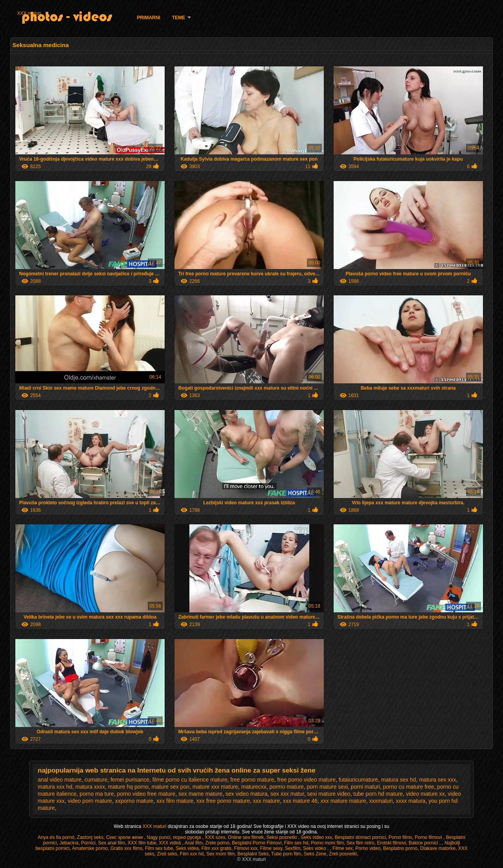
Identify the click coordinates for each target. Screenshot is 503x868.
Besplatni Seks (253, 854)
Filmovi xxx (246, 848)
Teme (179, 18)
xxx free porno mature (223, 801)
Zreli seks (167, 854)
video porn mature (90, 801)
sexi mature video (329, 794)
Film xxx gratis (216, 848)
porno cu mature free (409, 787)
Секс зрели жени (125, 837)
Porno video (368, 848)
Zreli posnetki (343, 854)
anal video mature (60, 780)
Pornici (88, 843)
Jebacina (69, 843)
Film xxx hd (192, 854)
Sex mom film (221, 854)
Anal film (194, 843)
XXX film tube (142, 843)
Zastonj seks (90, 837)
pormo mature (287, 787)
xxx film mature (175, 801)
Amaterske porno (90, 848)
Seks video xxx (316, 837)
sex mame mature (200, 794)
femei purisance (130, 780)
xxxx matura (410, 801)
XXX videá (170, 843)
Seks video (315, 848)
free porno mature (252, 780)
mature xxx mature (215, 787)
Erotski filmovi (391, 843)
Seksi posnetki (282, 837)
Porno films (400, 837)
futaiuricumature (358, 780)
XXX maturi (29, 13)
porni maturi (365, 787)
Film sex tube (159, 848)
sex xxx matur (287, 794)
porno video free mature (146, 794)
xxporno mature (134, 801)
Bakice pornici (424, 843)
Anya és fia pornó (56, 837)
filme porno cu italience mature (190, 780)
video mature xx (425, 794)
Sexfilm (293, 848)
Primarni (148, 18)
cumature (96, 780)
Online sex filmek (246, 837)
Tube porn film (286, 854)
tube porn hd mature (378, 794)
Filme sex (342, 848)
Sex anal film (111, 843)
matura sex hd (399, 780)
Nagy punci (158, 837)
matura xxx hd (55, 787)
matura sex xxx (437, 780)
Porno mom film (327, 843)
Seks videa (187, 848)
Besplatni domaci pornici (360, 837)
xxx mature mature (343, 801)
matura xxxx (90, 787)
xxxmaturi (381, 801)
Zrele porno (217, 843)
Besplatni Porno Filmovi (257, 843)
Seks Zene (315, 854)
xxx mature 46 (300, 801)
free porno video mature (306, 780)
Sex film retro (361, 843)
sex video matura (247, 794)
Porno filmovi (429, 837)
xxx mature (266, 801)
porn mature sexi (327, 787)
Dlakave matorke (438, 848)
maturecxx (254, 787)
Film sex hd (296, 843)
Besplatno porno (400, 848)
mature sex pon (170, 787)
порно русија (187, 837)
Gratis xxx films (126, 848)
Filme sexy (271, 848)
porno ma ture (97, 794)
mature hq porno (128, 787)
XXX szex (215, 837)
